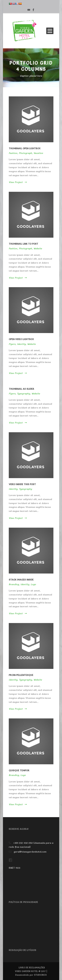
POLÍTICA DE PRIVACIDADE (23, 902)
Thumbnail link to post (23, 244)
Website (38, 248)
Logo (33, 584)
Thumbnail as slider (21, 389)
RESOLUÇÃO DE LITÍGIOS (22, 950)
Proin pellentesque (21, 675)
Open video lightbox (21, 339)
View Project (18, 182)
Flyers (12, 344)
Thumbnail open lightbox (25, 148)
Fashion (13, 153)
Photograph (25, 153)
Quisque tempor (19, 770)
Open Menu (50, 31)
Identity (21, 344)
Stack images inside (21, 580)
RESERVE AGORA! (19, 829)
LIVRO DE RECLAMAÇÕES (32, 968)
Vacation (38, 153)
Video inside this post (22, 484)
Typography (24, 394)
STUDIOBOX (40, 975)
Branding (14, 584)
